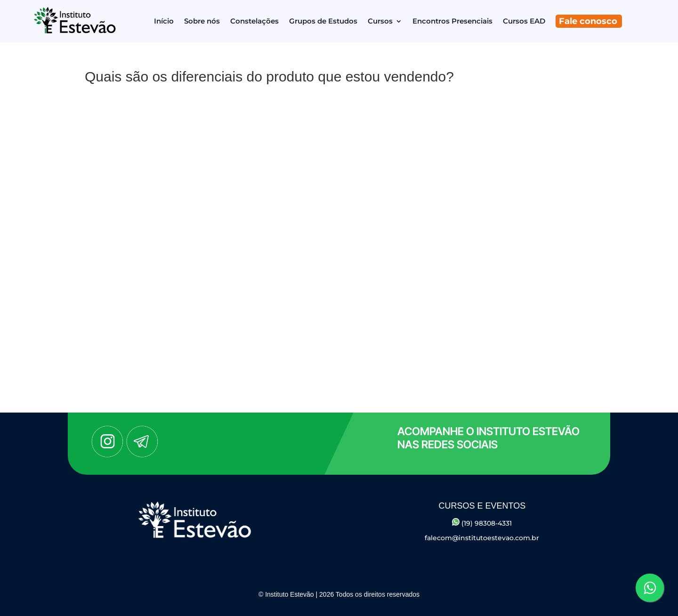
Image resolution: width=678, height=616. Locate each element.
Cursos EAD (524, 21)
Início (164, 21)
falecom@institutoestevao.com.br (482, 538)
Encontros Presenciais (452, 21)
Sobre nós (202, 21)
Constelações (254, 21)
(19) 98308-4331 (482, 523)
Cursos (380, 21)
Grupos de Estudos (323, 21)
